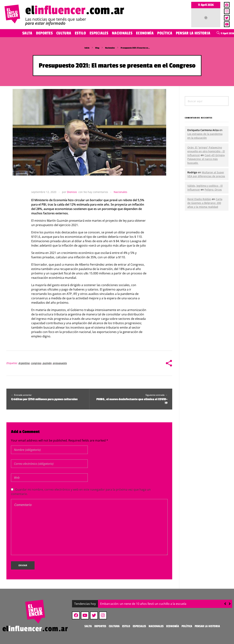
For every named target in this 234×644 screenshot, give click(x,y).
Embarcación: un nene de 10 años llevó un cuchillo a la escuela (143, 604)
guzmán (47, 363)
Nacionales (110, 48)
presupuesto (60, 363)
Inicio (87, 48)
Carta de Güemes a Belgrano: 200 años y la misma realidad (205, 203)
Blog (97, 48)
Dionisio (72, 192)
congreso (36, 363)
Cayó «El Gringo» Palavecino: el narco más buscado (206, 159)
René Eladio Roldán (199, 199)
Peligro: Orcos (213, 190)
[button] (230, 604)
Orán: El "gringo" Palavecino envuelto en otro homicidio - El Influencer (206, 151)
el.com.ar (75, 10)
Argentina (24, 363)
